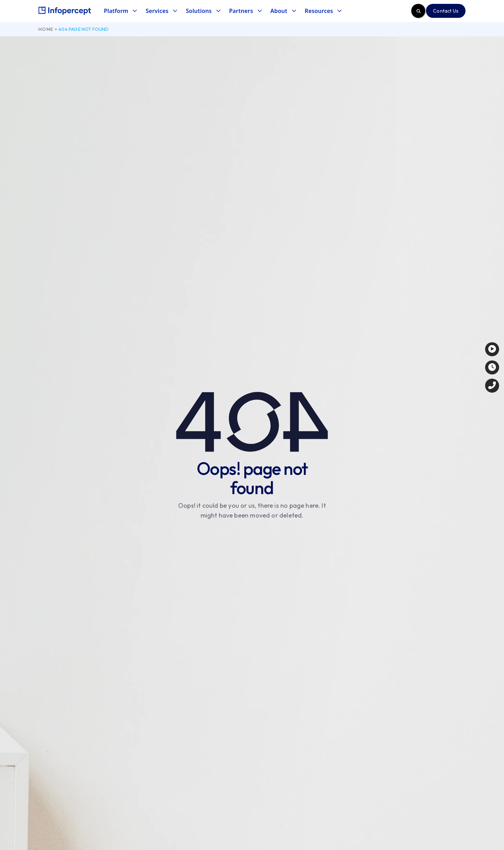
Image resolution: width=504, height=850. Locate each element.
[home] (65, 11)
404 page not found (83, 29)
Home (46, 29)
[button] (120, 11)
